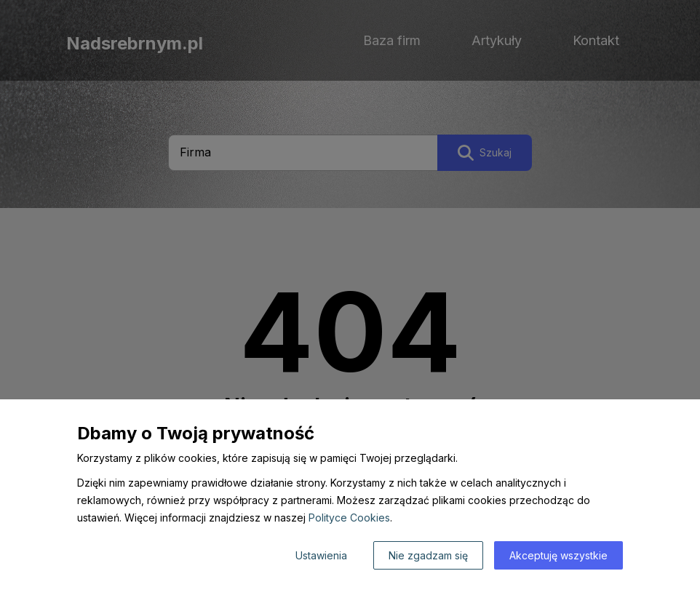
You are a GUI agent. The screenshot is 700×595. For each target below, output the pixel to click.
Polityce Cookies (349, 518)
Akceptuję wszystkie (558, 555)
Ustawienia (321, 555)
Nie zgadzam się (428, 555)
